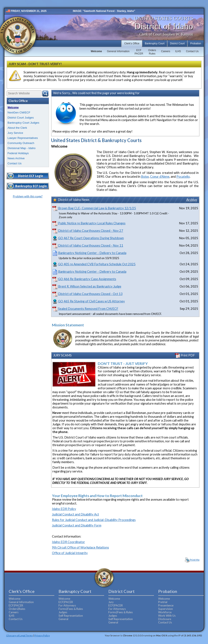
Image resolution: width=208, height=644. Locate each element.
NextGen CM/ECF (19, 112)
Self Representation (71, 616)
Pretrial (163, 602)
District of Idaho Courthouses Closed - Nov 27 (91, 231)
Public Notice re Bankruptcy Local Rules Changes (92, 223)
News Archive (16, 158)
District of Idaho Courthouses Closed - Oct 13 (90, 294)
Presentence (166, 605)
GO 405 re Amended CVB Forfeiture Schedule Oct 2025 (97, 264)
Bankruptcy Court (155, 43)
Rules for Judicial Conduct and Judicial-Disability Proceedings (94, 520)
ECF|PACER (16, 605)
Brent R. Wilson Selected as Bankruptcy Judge (90, 286)
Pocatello (183, 177)
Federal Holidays (18, 153)
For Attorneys (67, 605)
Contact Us (192, 51)
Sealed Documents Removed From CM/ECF (88, 309)
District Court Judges (21, 118)
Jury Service (15, 133)
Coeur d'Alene (160, 177)
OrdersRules (152, 52)
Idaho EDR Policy (64, 509)
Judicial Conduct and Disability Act (75, 514)
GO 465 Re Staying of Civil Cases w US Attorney (91, 301)
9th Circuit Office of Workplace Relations (80, 547)
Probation (196, 43)
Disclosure (165, 619)
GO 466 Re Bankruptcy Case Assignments (87, 279)
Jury (111, 602)
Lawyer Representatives (23, 138)
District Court (177, 43)
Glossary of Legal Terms (20, 635)
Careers (166, 51)
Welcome (96, 51)
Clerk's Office (132, 43)
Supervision (165, 609)
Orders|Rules (17, 609)
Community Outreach (21, 143)
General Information (118, 51)
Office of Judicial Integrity (70, 553)
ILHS (178, 51)
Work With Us (167, 616)
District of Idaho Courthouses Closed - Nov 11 (91, 245)
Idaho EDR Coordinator (68, 542)
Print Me (195, 560)
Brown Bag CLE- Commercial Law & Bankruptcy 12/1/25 (97, 208)
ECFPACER (139, 52)
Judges (63, 612)
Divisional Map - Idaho (22, 148)
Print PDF (185, 355)
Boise (145, 177)
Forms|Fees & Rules (71, 609)
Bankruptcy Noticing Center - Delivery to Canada (92, 253)
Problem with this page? (28, 196)
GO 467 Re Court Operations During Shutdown (91, 238)
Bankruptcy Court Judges (24, 123)
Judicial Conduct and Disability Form (77, 525)
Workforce (165, 612)
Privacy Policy (42, 635)
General (63, 619)
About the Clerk (17, 128)
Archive (192, 200)
